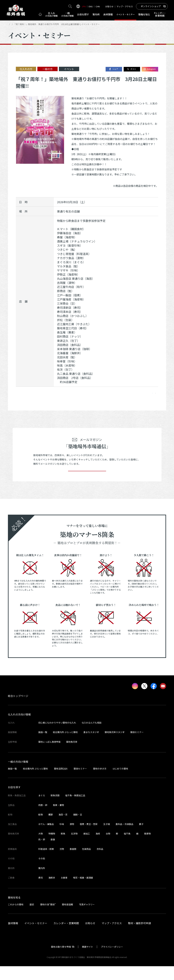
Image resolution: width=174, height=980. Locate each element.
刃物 (62, 863)
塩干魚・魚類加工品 (75, 809)
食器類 (73, 863)
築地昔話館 (67, 918)
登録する (87, 480)
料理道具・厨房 (46, 863)
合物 (108, 847)
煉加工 (87, 847)
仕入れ (51, 14)
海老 (98, 847)
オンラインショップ (151, 6)
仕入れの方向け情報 (19, 728)
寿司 (41, 891)
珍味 (62, 838)
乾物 (41, 828)
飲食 (53, 853)
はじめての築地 (120, 782)
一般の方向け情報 (18, 775)
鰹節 (51, 828)
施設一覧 (43, 746)
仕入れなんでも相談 (92, 736)
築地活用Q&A (61, 782)
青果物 (147, 847)
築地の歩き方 (100, 782)
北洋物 (74, 847)
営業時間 (160, 14)
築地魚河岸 (72, 756)
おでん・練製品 (46, 838)
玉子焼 (107, 838)
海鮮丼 (52, 891)
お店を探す (83, 14)
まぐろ (42, 809)
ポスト (131, 69)
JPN (84, 6)
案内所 (96, 14)
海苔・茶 (63, 828)
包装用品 (86, 863)
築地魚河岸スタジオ (115, 746)
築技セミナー (137, 746)
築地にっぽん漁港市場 (49, 756)
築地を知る (144, 14)
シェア (113, 69)
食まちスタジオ (91, 746)
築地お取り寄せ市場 (61, 961)
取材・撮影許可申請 (139, 937)
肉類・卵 (43, 819)
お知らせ (109, 6)
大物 (41, 847)
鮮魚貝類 (55, 809)
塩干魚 (127, 847)
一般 (67, 14)
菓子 (141, 838)
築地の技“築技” (48, 918)
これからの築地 (16, 918)
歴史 (32, 918)
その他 (42, 872)
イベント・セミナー (26, 24)
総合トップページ (18, 710)
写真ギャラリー (87, 918)
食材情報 (108, 14)
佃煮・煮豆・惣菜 (89, 838)
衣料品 (100, 863)
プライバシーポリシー (112, 961)
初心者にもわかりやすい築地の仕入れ (57, 736)
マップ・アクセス (125, 6)
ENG (91, 6)
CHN (98, 6)
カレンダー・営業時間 (66, 937)
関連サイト (88, 961)
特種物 (52, 847)
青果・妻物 (58, 819)
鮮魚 (63, 847)
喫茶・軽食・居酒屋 (83, 891)
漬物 (72, 838)
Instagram (150, 69)
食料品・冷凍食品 (124, 838)
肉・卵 (42, 853)
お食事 (64, 891)
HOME (11, 24)
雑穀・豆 (78, 828)
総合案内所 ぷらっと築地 (65, 746)
